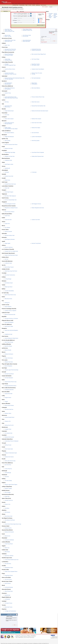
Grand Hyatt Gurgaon (9, 192)
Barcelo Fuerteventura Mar (10, 315)
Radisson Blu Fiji (8, 528)
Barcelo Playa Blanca (9, 54)
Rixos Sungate (8, 492)
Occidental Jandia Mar (9, 390)
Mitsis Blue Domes (8, 299)
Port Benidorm (34, 84)
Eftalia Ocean (7, 180)
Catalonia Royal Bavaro (36, 50)
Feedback (28, 635)
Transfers (34, 5)
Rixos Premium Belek (55, 17)
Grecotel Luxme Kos (9, 500)
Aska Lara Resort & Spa (10, 31)
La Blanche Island (8, 263)
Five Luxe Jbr (26, 36)
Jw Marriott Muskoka (9, 587)
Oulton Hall (7, 188)
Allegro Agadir (8, 243)
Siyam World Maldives (9, 322)
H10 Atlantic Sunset (35, 65)
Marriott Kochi (7, 536)
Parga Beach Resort (9, 575)
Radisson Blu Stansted (9, 532)
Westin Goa (7, 548)
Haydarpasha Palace (9, 568)
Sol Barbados (7, 599)
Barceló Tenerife (8, 350)
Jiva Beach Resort (8, 60)
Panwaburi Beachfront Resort (11, 386)
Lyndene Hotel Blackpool (36, 137)
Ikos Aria (6, 259)
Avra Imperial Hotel (9, 433)
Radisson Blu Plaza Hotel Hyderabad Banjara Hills (15, 78)
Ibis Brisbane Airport (9, 283)
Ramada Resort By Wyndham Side (38, 106)
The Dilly (33, 74)
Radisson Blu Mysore (9, 354)
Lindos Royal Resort (9, 544)
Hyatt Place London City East (10, 74)
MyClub (19, 4)
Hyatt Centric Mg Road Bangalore (11, 330)
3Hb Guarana (7, 512)
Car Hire (30, 5)
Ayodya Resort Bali (9, 394)
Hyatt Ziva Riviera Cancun (10, 69)
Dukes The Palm (8, 36)
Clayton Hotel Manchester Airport (11, 255)
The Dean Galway (8, 481)
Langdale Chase (8, 429)
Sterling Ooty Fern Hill (9, 425)
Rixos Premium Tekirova (10, 212)
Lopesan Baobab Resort (10, 417)
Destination (13, 11)
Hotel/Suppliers (33, 635)
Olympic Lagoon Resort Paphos (11, 485)
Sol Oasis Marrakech (9, 378)
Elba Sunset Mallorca (36, 88)
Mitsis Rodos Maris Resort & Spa (11, 98)
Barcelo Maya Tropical (9, 267)
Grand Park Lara (8, 29)
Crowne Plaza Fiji (8, 469)
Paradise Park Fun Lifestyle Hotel (11, 251)
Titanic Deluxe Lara (9, 30)
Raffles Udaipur (8, 128)
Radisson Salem (8, 413)
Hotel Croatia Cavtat (9, 449)
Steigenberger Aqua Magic (10, 152)
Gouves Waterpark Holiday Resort (11, 338)
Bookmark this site (54, 638)
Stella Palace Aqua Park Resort (11, 271)
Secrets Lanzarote (8, 232)
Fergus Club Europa (9, 358)
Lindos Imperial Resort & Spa (10, 97)
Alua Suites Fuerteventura (10, 275)
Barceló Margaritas (8, 366)
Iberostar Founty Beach (36, 243)
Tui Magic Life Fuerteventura (10, 611)
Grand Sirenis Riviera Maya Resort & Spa (13, 524)
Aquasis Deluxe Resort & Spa (11, 382)
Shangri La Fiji (8, 421)
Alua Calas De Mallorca (9, 133)
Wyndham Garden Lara (27, 30)
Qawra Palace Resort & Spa (10, 295)
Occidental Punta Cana (36, 49)
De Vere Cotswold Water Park (11, 200)
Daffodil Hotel (7, 595)
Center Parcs (7, 216)
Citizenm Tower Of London (37, 73)
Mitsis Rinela (7, 552)
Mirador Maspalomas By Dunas (38, 208)
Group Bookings (22, 5)
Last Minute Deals (15, 5)
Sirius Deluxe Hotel (9, 516)
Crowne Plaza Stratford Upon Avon (12, 560)
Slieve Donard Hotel (9, 591)
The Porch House (8, 579)
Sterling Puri (7, 303)
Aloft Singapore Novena (36, 204)
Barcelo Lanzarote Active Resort (11, 145)
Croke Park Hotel (8, 220)
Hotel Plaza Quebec (36, 141)
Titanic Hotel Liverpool (9, 119)
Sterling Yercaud (8, 445)
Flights (26, 5)
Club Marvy (7, 508)
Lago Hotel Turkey (8, 106)
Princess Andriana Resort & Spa (38, 97)
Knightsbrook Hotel (8, 334)
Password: (43, 40)
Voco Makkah (7, 228)
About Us (38, 4)
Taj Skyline (7, 172)
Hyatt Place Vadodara (9, 556)
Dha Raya (7, 102)
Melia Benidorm (8, 84)
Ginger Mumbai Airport (9, 111)
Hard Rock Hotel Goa (9, 409)
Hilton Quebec (8, 141)
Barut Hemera (8, 107)
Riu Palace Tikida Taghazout (10, 196)
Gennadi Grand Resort (9, 374)
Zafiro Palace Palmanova (10, 88)
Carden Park (7, 224)
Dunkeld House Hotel (9, 176)
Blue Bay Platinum (8, 124)
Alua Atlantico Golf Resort (10, 520)
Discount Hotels (27, 638)
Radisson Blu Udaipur (36, 128)
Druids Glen (7, 496)
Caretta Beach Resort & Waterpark (12, 441)
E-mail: (42, 38)
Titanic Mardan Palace (27, 29)
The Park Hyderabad (9, 79)
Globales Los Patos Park (10, 156)
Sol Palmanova (8, 89)
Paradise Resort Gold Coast (10, 184)
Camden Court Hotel (36, 220)
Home (13, 4)
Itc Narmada (34, 172)
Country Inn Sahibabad (9, 540)
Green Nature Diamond (9, 123)
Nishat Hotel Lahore (36, 102)
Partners (34, 4)
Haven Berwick (8, 583)
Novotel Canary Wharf (9, 73)
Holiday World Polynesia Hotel (38, 156)
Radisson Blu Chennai (9, 457)
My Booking (23, 4)
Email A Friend (55, 637)
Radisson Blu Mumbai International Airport (40, 111)
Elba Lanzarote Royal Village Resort (39, 54)
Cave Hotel (7, 115)
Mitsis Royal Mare (26, 41)
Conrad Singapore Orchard (10, 204)
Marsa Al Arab (8, 35)
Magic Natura (34, 83)
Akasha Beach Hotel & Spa (10, 40)
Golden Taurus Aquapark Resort (11, 572)
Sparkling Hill (7, 168)
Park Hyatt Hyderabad (36, 78)
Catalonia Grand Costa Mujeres (38, 69)
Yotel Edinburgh (8, 473)
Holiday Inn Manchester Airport (11, 453)
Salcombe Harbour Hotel (10, 235)
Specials (16, 4)
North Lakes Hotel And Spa (10, 461)
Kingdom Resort (8, 398)
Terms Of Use (24, 635)
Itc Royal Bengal (8, 279)
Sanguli (6, 402)
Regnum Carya (50, 17)
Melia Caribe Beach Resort (10, 50)
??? (41, 25)
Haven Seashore (8, 307)
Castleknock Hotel (8, 160)
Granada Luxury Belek (51, 14)
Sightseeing (38, 5)
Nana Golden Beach (27, 40)
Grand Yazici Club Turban (37, 123)
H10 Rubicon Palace (9, 55)
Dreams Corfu (8, 504)
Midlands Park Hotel (9, 362)
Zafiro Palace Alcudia (9, 342)
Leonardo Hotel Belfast (9, 291)
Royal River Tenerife (36, 64)
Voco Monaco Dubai (27, 35)
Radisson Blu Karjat (9, 148)
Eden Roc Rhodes (8, 346)
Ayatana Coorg (8, 93)
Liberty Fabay (7, 59)
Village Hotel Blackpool (9, 137)
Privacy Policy (18, 635)
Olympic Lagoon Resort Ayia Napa (11, 370)
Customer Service (29, 4)
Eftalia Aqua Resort (9, 287)
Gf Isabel (7, 64)
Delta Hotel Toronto (9, 607)
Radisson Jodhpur (8, 488)
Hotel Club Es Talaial (9, 326)
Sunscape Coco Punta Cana (10, 49)
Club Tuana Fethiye (35, 59)
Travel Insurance (43, 5)
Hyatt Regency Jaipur (9, 164)
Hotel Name (22, 11)
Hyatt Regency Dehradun (10, 239)
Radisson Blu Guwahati (9, 437)
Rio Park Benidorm (8, 83)
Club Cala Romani (35, 133)
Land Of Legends (55, 14)
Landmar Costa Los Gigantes (10, 311)
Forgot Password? (44, 42)
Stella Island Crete (8, 41)
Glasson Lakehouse (9, 247)
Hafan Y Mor (7, 45)
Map (17, 11)
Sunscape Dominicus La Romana (11, 318)
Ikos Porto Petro (8, 465)
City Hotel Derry (8, 564)
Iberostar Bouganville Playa (10, 65)
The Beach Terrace (8, 603)
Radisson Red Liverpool (36, 119)
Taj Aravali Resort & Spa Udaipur (11, 129)
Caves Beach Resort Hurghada (38, 152)
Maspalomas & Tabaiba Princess (11, 208)
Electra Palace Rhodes (9, 405)
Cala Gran (7, 477)
